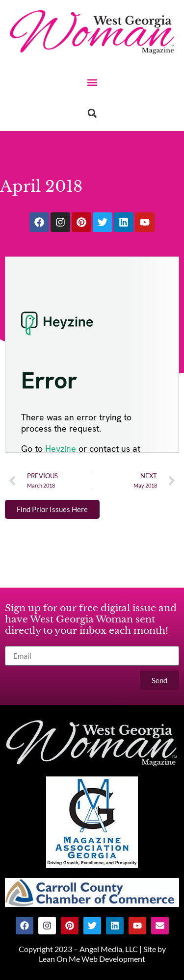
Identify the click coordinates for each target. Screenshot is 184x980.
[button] (92, 82)
